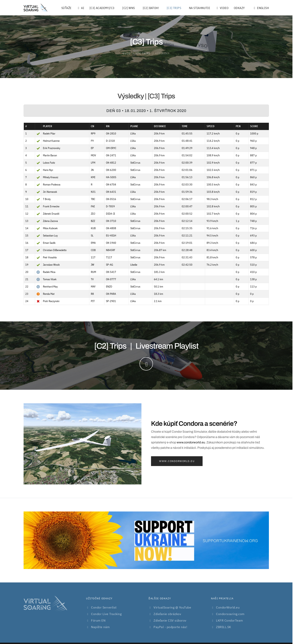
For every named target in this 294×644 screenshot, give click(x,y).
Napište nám (100, 627)
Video (222, 8)
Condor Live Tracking (106, 614)
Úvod (127, 53)
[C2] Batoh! (151, 8)
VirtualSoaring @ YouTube (172, 607)
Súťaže (66, 8)
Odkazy (239, 8)
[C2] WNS (129, 8)
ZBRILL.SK (224, 627)
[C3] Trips (174, 8)
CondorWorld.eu (228, 607)
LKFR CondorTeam (230, 620)
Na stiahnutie (200, 8)
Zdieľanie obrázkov (167, 614)
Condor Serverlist (104, 607)
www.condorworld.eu (191, 442)
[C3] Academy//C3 (102, 8)
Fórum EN (98, 620)
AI (80, 8)
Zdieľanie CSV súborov (170, 620)
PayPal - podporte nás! (170, 627)
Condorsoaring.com (230, 614)
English (261, 8)
